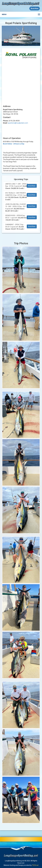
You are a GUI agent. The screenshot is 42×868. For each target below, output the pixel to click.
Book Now (32, 186)
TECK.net (35, 865)
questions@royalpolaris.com (18, 123)
